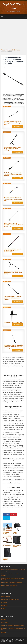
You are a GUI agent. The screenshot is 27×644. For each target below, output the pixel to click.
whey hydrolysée (4, 633)
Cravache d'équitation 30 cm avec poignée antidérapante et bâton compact (13, 298)
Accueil (3, 50)
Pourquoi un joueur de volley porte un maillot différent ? (12, 583)
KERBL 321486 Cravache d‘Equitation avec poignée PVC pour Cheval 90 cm (13, 225)
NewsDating (19, 640)
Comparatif (10, 50)
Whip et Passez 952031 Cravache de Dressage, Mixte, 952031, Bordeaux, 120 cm (13, 250)
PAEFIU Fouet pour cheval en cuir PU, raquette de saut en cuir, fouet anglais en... (13, 174)
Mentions (12, 640)
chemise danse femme (5, 597)
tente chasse (4, 619)
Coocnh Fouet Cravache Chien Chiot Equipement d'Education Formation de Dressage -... (13, 347)
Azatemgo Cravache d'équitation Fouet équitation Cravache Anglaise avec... (13, 123)
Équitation (17, 50)
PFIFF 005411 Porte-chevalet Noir (13, 322)
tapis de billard (4, 606)
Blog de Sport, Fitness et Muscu (14, 639)
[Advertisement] (13, 35)
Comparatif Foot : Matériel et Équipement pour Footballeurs (12, 625)
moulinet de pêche (5, 622)
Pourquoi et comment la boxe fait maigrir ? (9, 586)
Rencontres (5, 641)
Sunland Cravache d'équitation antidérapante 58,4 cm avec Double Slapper (13, 272)
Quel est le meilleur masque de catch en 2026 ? (10, 600)
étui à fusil (3, 609)
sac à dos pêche (4, 603)
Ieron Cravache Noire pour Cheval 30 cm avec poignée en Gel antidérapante (13, 149)
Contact (12, 641)
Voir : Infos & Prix (18, 127)
